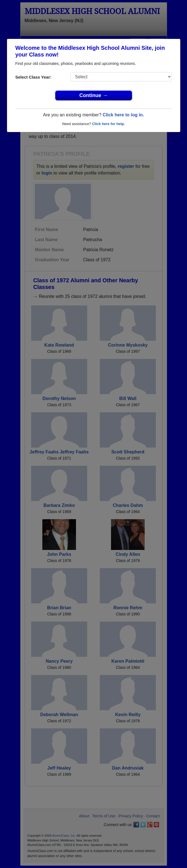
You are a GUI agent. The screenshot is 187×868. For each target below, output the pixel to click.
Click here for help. (108, 124)
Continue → (93, 95)
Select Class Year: (34, 77)
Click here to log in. (123, 115)
